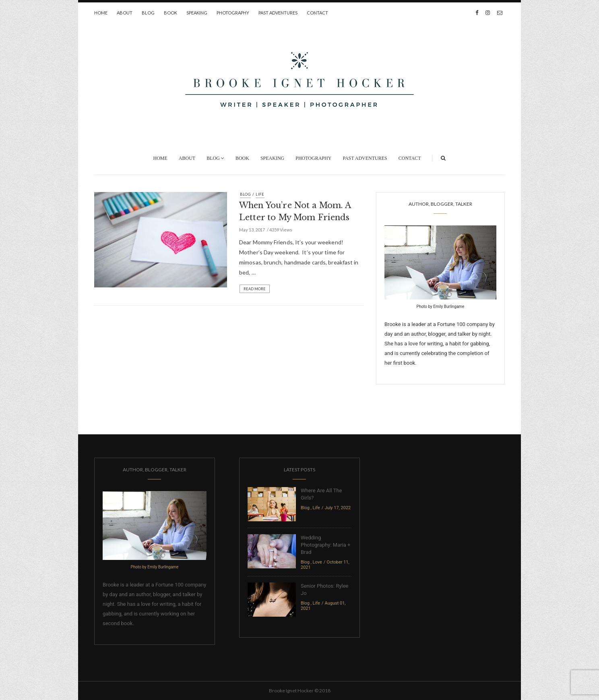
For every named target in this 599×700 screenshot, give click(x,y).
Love (317, 562)
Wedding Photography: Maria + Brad (325, 545)
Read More (255, 289)
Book (170, 13)
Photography (233, 13)
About (125, 13)
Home (101, 13)
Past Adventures (278, 13)
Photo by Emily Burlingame (441, 307)
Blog (148, 13)
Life (260, 194)
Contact (317, 13)
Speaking (197, 13)
